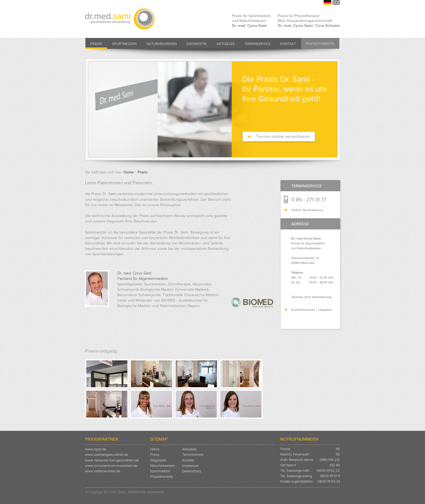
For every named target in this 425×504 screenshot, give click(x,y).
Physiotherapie (320, 44)
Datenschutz (192, 471)
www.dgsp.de (96, 449)
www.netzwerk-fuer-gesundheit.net (112, 460)
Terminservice (257, 44)
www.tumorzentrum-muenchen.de (111, 466)
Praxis (96, 44)
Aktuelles (226, 44)
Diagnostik (197, 44)
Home (129, 172)
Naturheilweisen (162, 44)
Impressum (191, 466)
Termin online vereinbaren (283, 136)
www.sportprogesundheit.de (107, 455)
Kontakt (288, 44)
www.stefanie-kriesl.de (103, 471)
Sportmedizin (124, 44)
